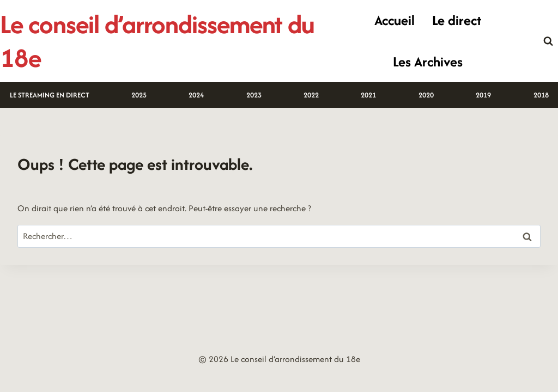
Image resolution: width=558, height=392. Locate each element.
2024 (196, 95)
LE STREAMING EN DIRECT (50, 95)
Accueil (395, 20)
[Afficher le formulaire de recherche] (548, 41)
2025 (139, 95)
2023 (254, 95)
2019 (483, 95)
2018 (541, 95)
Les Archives (428, 62)
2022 (311, 95)
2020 (426, 95)
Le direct (457, 20)
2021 (368, 95)
